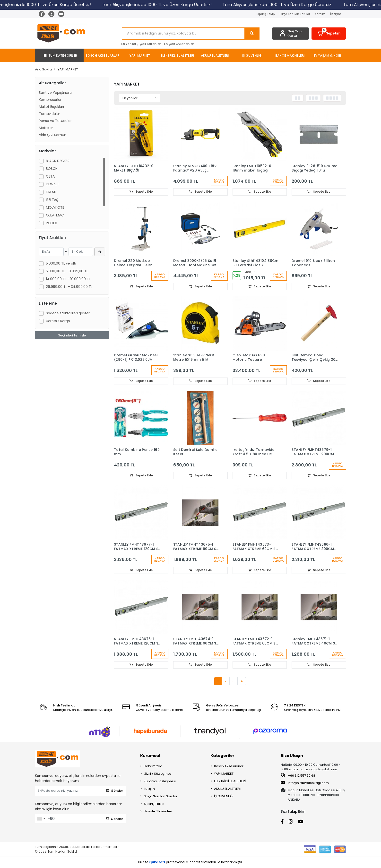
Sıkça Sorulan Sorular (295, 14)
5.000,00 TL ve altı (61, 263)
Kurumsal (150, 756)
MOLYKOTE (55, 207)
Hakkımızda (153, 767)
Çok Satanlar (150, 44)
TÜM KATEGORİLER (60, 56)
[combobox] (41, 819)
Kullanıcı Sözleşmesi (160, 782)
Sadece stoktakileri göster (68, 313)
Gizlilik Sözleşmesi (158, 774)
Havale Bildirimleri (158, 812)
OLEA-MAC (55, 215)
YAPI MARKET (224, 774)
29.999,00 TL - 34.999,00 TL (69, 287)
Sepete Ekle (141, 192)
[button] (329, 34)
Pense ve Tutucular (55, 121)
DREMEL (52, 192)
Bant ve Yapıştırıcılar (56, 93)
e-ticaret (193, 863)
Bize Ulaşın (292, 756)
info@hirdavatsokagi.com (305, 783)
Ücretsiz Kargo (58, 321)
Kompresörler (50, 100)
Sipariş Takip (266, 14)
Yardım (320, 14)
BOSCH (52, 169)
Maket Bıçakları (51, 107)
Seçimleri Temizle (72, 335)
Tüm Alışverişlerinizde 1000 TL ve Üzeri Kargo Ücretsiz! (168, 5)
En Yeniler (129, 44)
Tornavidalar (49, 114)
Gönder (114, 791)
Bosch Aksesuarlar (229, 767)
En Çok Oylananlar (179, 44)
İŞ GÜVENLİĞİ (224, 797)
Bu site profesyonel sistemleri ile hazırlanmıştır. (191, 863)
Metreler (46, 128)
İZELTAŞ (52, 200)
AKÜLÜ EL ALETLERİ (227, 789)
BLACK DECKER (58, 161)
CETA (50, 176)
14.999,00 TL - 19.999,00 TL (68, 279)
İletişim (336, 14)
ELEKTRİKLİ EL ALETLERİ (230, 782)
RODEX (52, 223)
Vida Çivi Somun (53, 135)
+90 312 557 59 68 (298, 776)
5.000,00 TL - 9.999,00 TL (67, 271)
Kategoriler (222, 756)
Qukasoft (157, 863)
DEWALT (53, 184)
